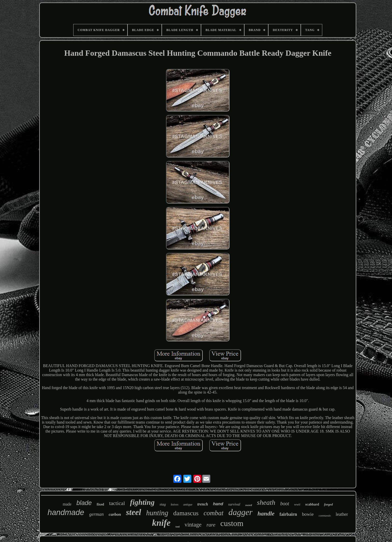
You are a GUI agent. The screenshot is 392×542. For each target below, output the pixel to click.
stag (163, 504)
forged (328, 504)
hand (218, 504)
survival (234, 504)
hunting (157, 513)
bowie (308, 514)
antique (188, 505)
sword (249, 505)
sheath (266, 502)
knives (174, 505)
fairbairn (288, 514)
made (67, 504)
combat (213, 513)
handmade (66, 512)
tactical (117, 503)
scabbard (312, 504)
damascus (186, 513)
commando (324, 516)
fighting (142, 502)
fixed (100, 504)
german (96, 514)
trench (203, 504)
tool (177, 527)
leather (342, 514)
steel (133, 512)
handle (266, 514)
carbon (115, 514)
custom (232, 523)
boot (285, 504)
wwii (297, 504)
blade (84, 503)
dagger (240, 512)
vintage (193, 525)
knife (161, 523)
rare (211, 525)
